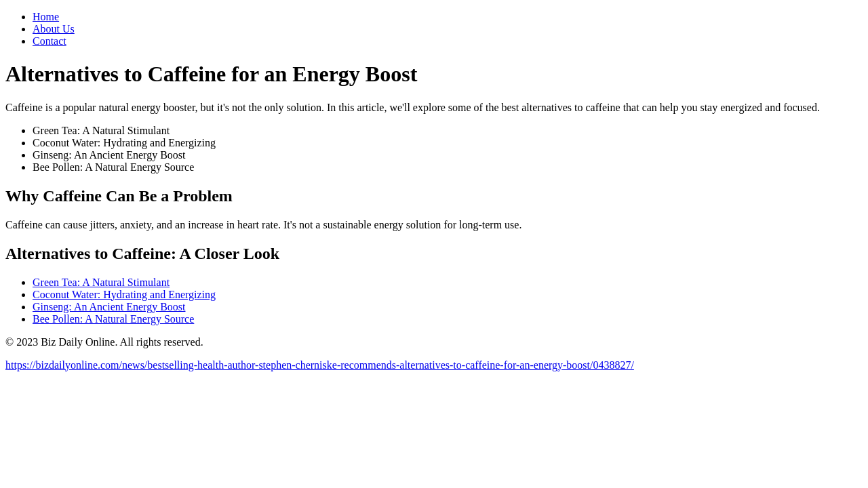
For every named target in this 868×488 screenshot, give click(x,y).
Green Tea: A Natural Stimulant (101, 282)
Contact (50, 41)
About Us (54, 29)
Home (46, 17)
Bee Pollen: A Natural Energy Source (113, 319)
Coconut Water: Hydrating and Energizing (124, 294)
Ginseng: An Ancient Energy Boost (109, 307)
